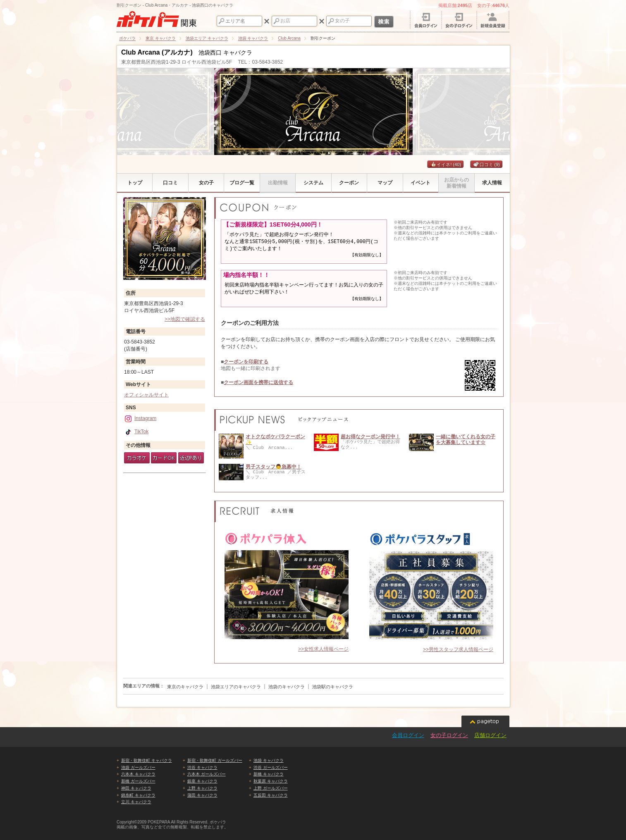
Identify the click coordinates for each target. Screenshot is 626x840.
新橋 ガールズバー (138, 781)
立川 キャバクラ (136, 802)
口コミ (486, 165)
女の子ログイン (449, 735)
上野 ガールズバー (271, 788)
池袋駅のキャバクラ (333, 687)
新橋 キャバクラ (269, 774)
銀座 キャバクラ (202, 781)
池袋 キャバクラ (269, 760)
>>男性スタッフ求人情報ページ (458, 649)
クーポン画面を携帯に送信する (258, 382)
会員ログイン (408, 735)
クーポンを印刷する (246, 362)
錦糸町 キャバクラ (138, 795)
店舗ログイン (490, 735)
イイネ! (445, 165)
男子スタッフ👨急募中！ (274, 467)
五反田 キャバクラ (271, 795)
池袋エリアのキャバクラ (236, 687)
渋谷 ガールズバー (271, 767)
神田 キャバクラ (136, 788)
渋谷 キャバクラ (202, 767)
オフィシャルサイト (146, 395)
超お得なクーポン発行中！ (370, 437)
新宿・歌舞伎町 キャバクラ (147, 760)
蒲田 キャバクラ (202, 795)
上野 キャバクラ (202, 788)
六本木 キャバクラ (138, 774)
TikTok (136, 432)
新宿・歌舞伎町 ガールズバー (215, 760)
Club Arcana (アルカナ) (157, 52)
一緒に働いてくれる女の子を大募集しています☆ (466, 439)
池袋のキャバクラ (287, 687)
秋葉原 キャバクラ (271, 781)
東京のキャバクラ (185, 687)
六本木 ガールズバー (207, 774)
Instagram (140, 418)
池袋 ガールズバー (138, 767)
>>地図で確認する (185, 319)
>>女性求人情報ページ (323, 649)
